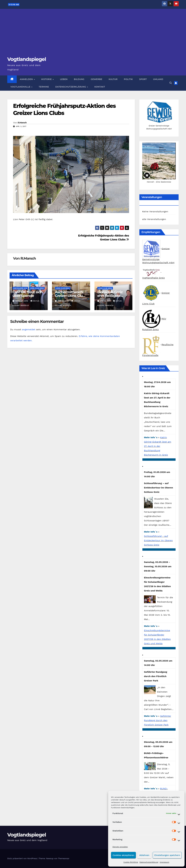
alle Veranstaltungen (154, 219)
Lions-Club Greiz (37, 288)
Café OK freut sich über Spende (27, 294)
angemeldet (29, 329)
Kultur (113, 79)
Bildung (79, 79)
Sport (143, 79)
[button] (171, 83)
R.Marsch (22, 123)
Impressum (164, 862)
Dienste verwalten (120, 847)
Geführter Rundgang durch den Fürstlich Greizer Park (158, 720)
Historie (47, 79)
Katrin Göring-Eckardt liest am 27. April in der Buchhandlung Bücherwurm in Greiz (158, 446)
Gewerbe (97, 79)
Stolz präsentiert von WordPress (22, 858)
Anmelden (27, 79)
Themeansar (64, 858)
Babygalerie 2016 (20, 288)
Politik (128, 79)
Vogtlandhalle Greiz (154, 278)
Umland (158, 79)
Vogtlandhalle (21, 87)
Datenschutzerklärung (149, 862)
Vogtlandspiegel (27, 59)
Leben (64, 79)
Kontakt (100, 87)
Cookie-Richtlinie (131, 862)
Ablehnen (144, 855)
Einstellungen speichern (167, 855)
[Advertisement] (93, 34)
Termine (44, 87)
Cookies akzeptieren (123, 855)
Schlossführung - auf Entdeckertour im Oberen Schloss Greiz (158, 540)
